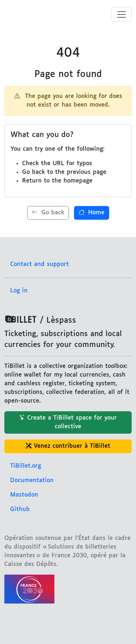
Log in (19, 291)
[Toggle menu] (121, 14)
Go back (48, 213)
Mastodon (24, 495)
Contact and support (40, 264)
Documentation (32, 480)
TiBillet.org (26, 466)
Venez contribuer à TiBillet (68, 446)
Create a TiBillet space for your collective (68, 422)
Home (92, 213)
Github (20, 509)
